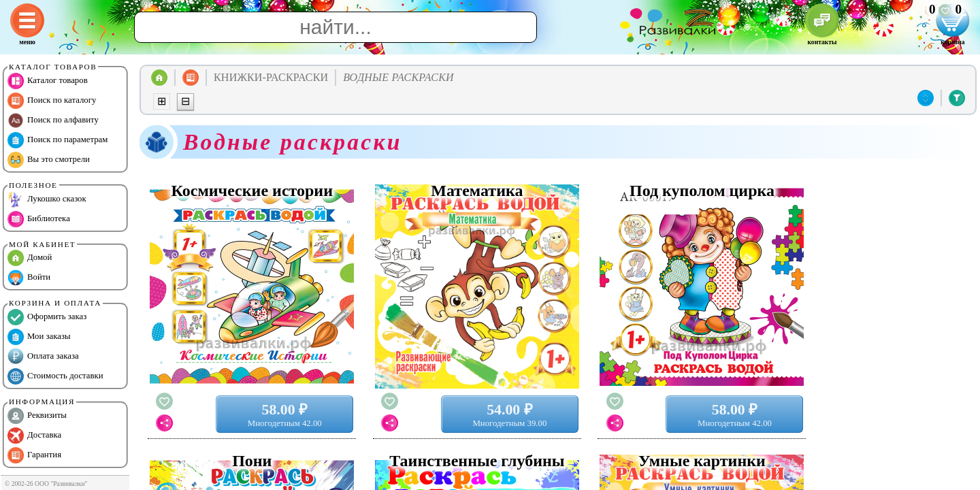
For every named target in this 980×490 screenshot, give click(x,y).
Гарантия (34, 455)
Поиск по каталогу (52, 101)
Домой (30, 258)
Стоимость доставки (55, 376)
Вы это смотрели (49, 160)
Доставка (34, 436)
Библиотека (39, 219)
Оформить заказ (47, 317)
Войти (29, 278)
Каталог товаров (48, 81)
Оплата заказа (43, 357)
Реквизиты (37, 416)
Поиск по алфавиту (53, 120)
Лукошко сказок (47, 199)
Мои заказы (39, 337)
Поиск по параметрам (58, 140)
